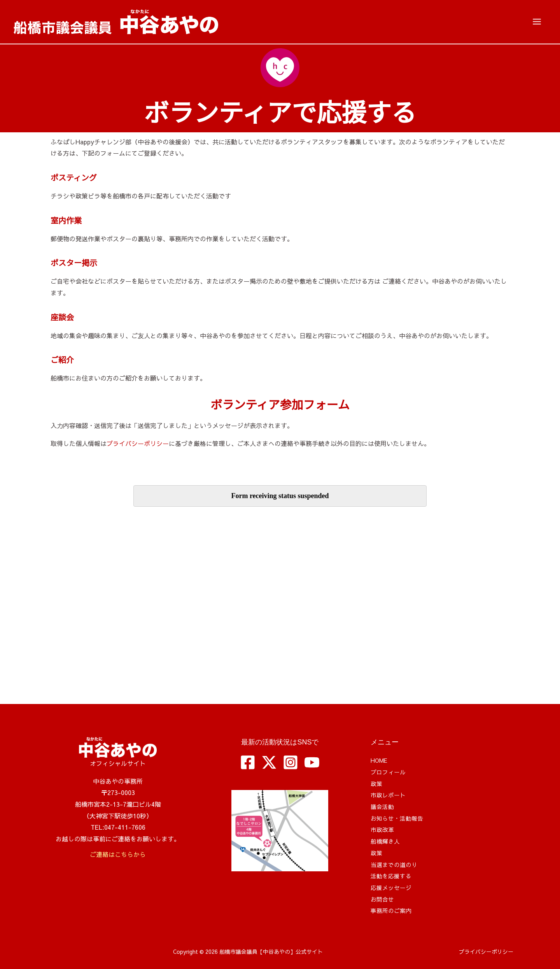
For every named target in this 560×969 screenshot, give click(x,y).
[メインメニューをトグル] (537, 22)
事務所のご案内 (392, 910)
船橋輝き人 (386, 841)
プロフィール (389, 772)
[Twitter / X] (269, 762)
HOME (380, 760)
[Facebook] (248, 762)
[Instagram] (290, 762)
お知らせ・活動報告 (399, 818)
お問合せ (383, 899)
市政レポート (389, 795)
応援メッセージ (392, 887)
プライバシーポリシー (138, 443)
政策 (377, 783)
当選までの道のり (395, 864)
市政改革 (383, 829)
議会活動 (383, 806)
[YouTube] (312, 762)
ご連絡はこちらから (118, 854)
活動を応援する (392, 876)
